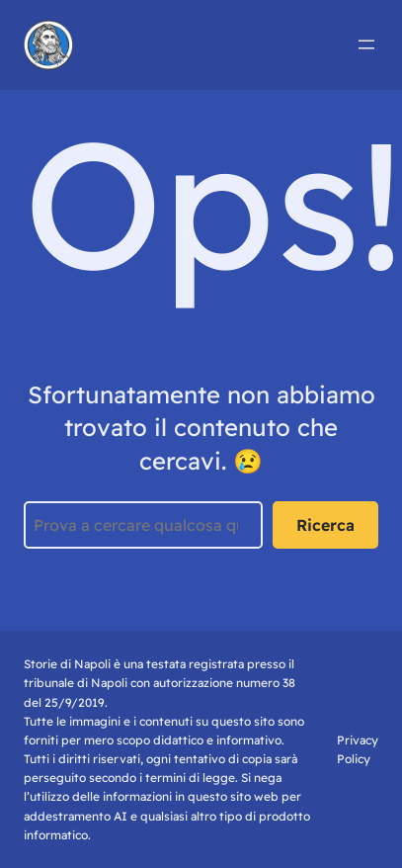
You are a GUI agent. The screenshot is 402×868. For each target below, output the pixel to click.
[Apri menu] (366, 44)
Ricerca (325, 525)
